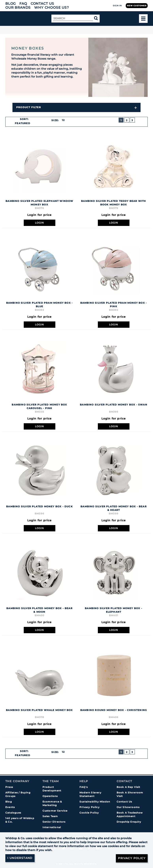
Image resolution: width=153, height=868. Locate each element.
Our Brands (18, 7)
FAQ (23, 4)
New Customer (137, 6)
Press (9, 787)
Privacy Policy (90, 807)
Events (10, 807)
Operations (50, 796)
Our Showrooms (128, 807)
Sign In (117, 6)
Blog (11, 4)
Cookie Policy (89, 813)
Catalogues (13, 813)
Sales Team (50, 816)
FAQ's (84, 787)
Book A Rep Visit (128, 787)
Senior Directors (54, 822)
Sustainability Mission (95, 802)
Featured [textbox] (23, 123)
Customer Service (55, 811)
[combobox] (24, 123)
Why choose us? (52, 7)
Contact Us (42, 4)
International (52, 827)
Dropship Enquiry (129, 822)
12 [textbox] (63, 120)
